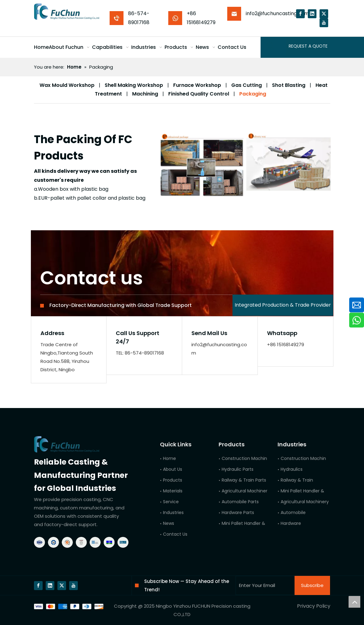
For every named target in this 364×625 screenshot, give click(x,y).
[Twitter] (324, 14)
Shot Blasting (289, 85)
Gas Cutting (247, 85)
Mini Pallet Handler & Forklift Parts (257, 523)
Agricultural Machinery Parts (252, 491)
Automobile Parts (240, 502)
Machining (145, 94)
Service (171, 502)
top (354, 602)
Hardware (291, 523)
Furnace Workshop (197, 85)
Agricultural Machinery (305, 502)
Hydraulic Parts (238, 469)
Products (173, 480)
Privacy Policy (314, 606)
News (169, 523)
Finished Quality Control (199, 94)
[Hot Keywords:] (270, 46)
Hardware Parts (238, 512)
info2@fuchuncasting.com (277, 13)
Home (169, 458)
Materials (173, 491)
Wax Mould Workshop (67, 85)
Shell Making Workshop (134, 85)
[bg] (69, 606)
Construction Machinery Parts (254, 458)
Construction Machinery (307, 458)
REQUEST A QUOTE (308, 46)
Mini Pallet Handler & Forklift (310, 491)
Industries (173, 512)
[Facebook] (300, 14)
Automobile (293, 512)
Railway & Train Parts (244, 480)
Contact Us (175, 534)
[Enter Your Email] (264, 585)
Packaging (253, 94)
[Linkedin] (312, 14)
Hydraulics (292, 469)
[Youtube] (324, 23)
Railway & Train (297, 480)
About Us (173, 469)
